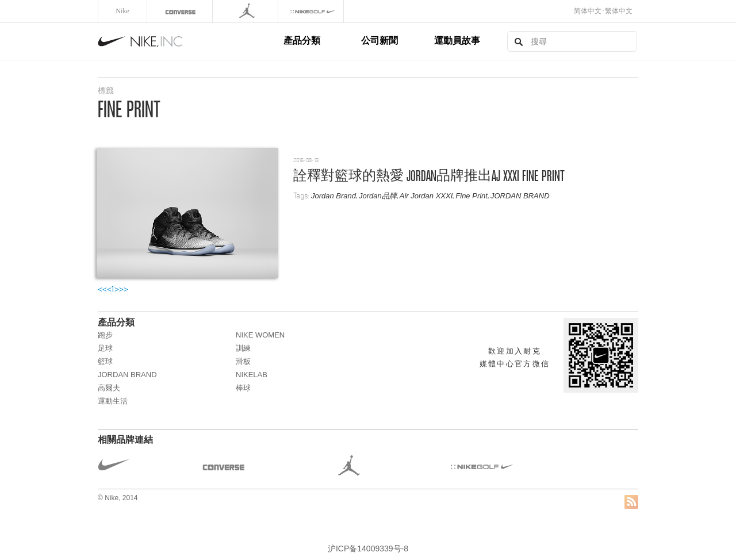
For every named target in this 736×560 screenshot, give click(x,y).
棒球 (243, 388)
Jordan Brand (333, 196)
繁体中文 (619, 11)
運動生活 (113, 401)
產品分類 (302, 41)
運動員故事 (457, 41)
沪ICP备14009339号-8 (368, 549)
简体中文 (588, 11)
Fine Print (471, 196)
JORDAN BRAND (520, 196)
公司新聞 (379, 41)
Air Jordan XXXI (426, 196)
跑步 (105, 335)
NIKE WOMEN (260, 335)
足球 (105, 348)
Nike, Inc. (189, 41)
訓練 (243, 348)
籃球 (105, 361)
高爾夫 (109, 388)
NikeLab (252, 375)
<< (102, 289)
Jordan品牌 (378, 196)
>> (124, 289)
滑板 (243, 361)
